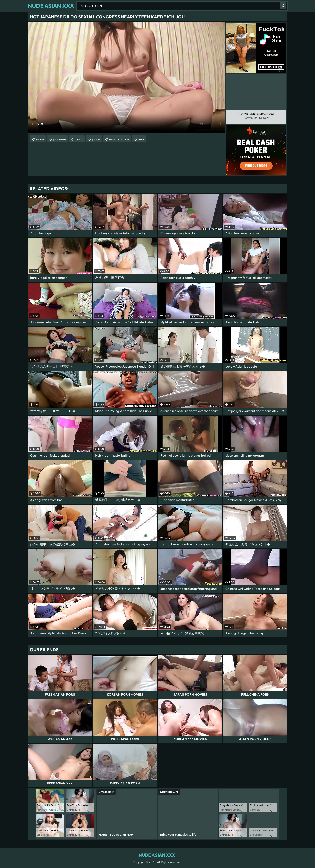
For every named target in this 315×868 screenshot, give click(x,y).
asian (40, 139)
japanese (60, 139)
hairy (79, 139)
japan (96, 139)
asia (141, 139)
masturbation (119, 139)
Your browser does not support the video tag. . (127, 78)
